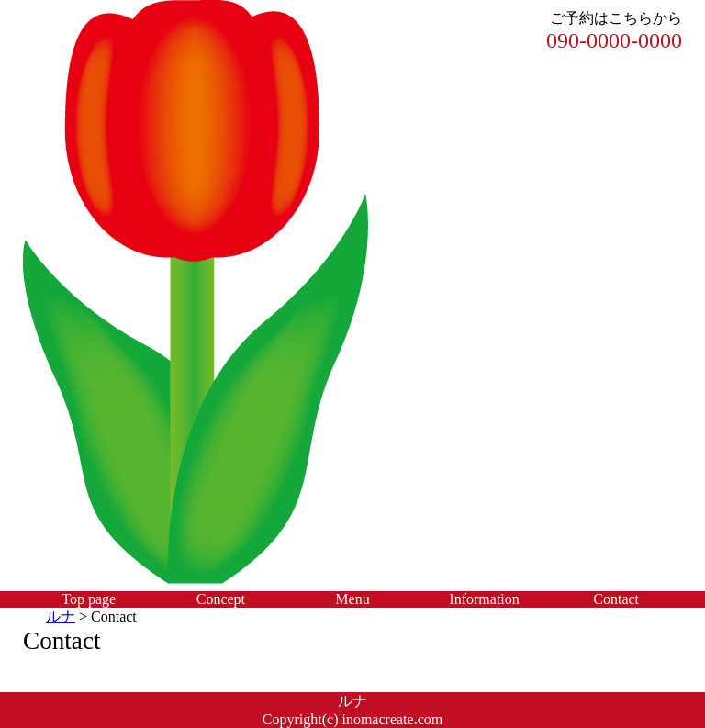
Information (484, 599)
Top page (89, 599)
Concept (221, 599)
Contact (616, 599)
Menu (352, 599)
